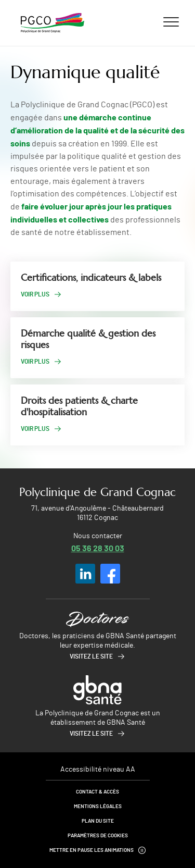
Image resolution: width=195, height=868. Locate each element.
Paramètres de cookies (98, 836)
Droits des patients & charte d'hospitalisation (79, 406)
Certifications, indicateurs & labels (91, 277)
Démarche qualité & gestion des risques (88, 339)
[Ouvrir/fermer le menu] (171, 21)
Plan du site (98, 821)
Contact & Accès (97, 792)
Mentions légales (98, 807)
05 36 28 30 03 (98, 548)
